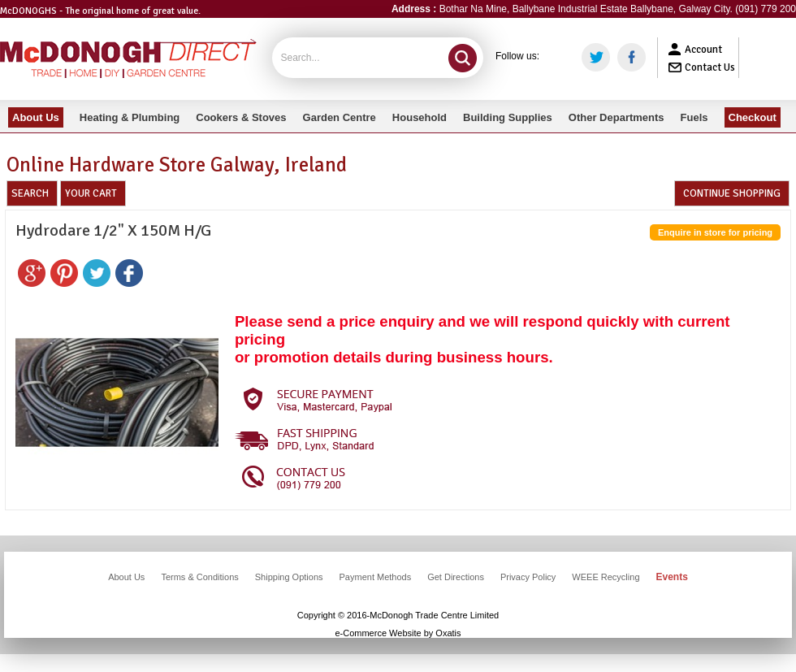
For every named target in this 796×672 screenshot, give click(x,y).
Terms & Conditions (199, 577)
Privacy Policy (528, 577)
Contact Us (710, 67)
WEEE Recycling (606, 577)
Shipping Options (289, 577)
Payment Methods (376, 577)
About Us (126, 577)
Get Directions (456, 577)
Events (672, 577)
